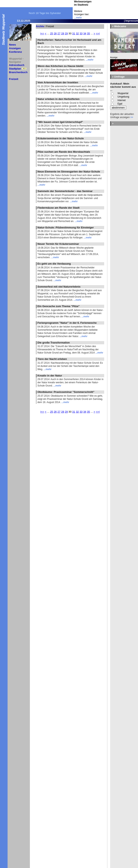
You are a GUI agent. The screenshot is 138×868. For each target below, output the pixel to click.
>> (132, 117)
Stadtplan (15, 69)
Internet (122, 100)
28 (63, 33)
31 (74, 33)
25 (51, 33)
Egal (120, 104)
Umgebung (123, 97)
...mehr (78, 18)
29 (66, 33)
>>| (98, 33)
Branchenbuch (18, 72)
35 (89, 33)
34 (85, 33)
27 (59, 33)
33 (81, 33)
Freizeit (14, 79)
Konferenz (15, 52)
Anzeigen (15, 48)
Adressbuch (17, 65)
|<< (42, 33)
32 (77, 33)
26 (55, 33)
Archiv (40, 26)
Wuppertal (123, 93)
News (12, 45)
